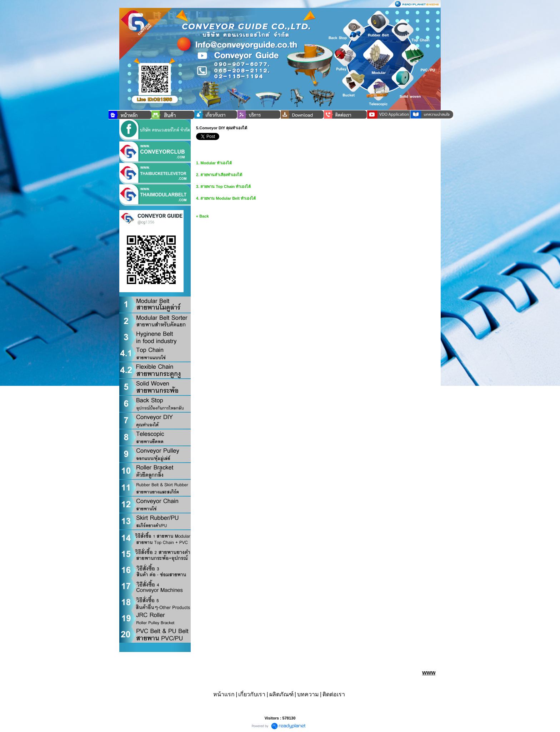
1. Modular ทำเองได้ (214, 163)
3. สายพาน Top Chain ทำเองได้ (223, 186)
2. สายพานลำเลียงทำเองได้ (219, 175)
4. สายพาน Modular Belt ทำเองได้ (226, 198)
